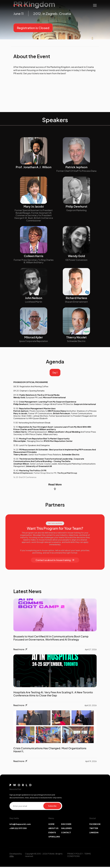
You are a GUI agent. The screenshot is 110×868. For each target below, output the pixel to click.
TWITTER (94, 830)
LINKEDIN (94, 834)
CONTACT (66, 834)
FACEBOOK (95, 825)
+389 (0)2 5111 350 (18, 830)
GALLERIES (66, 830)
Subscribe (52, 807)
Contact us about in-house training (55, 561)
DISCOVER (66, 825)
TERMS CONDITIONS (79, 856)
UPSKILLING (54, 838)
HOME (51, 825)
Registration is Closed (33, 28)
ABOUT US (53, 830)
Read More (55, 488)
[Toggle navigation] (95, 5)
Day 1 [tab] (55, 373)
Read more (21, 651)
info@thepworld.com (20, 825)
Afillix (12, 857)
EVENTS (52, 834)
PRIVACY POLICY (75, 855)
